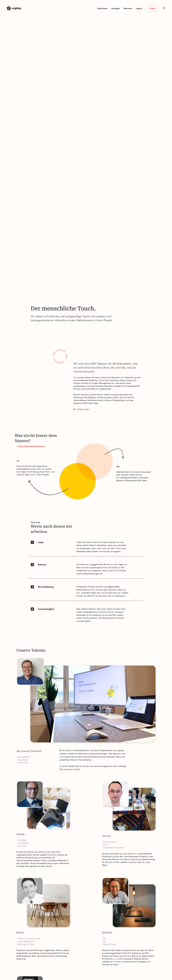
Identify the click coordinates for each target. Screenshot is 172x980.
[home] (15, 8)
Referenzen (128, 8)
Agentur (139, 8)
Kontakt (153, 8)
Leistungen (115, 8)
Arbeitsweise (102, 8)
